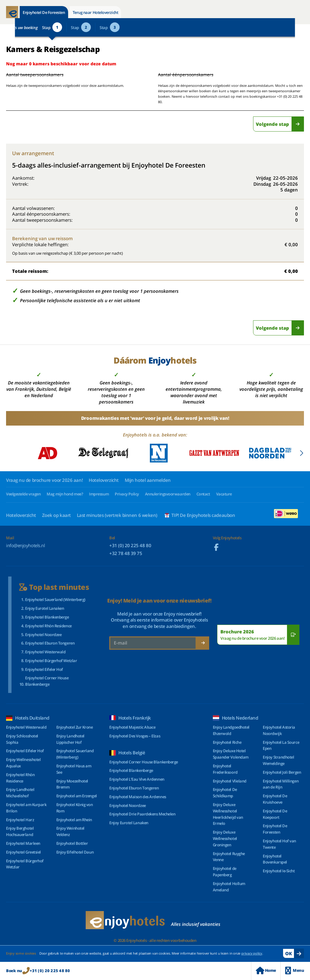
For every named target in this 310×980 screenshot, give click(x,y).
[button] (301, 453)
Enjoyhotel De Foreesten (44, 12)
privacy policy (252, 953)
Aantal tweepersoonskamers (28, 75)
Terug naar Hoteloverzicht (96, 12)
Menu (295, 970)
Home (266, 970)
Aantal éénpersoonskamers (186, 75)
